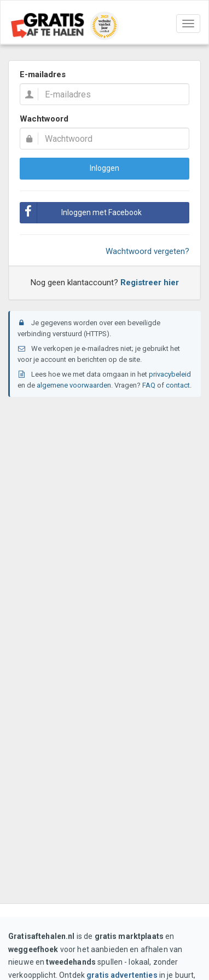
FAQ (149, 385)
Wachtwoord (44, 119)
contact (178, 385)
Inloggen (104, 168)
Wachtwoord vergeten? (147, 251)
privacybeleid (170, 374)
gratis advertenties (122, 975)
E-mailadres (43, 74)
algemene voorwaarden (74, 385)
